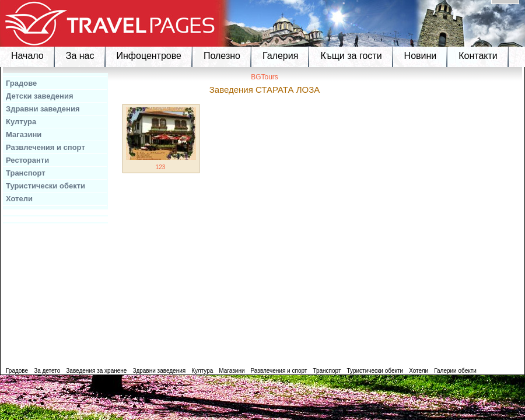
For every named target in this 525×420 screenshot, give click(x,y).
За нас (80, 56)
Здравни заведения (43, 109)
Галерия (280, 56)
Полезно (222, 56)
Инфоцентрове (149, 56)
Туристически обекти (45, 186)
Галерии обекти (455, 371)
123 (161, 167)
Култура (21, 122)
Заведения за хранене (96, 371)
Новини (421, 56)
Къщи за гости (351, 56)
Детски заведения (40, 96)
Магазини (24, 134)
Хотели (19, 199)
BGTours (265, 77)
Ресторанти (27, 160)
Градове (21, 83)
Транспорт (26, 173)
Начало (27, 56)
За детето (47, 371)
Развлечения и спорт (45, 147)
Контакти (478, 56)
